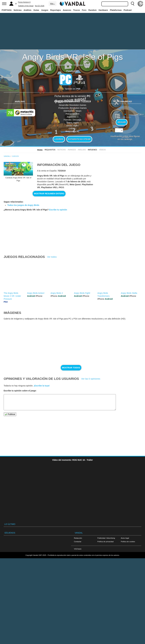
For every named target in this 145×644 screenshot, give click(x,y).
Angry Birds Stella (129, 293)
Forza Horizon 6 (24, 2)
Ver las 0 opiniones (91, 379)
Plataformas (116, 10)
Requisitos (50, 150)
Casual (69, 65)
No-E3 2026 (40, 6)
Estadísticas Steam (79, 139)
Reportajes (56, 10)
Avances (67, 10)
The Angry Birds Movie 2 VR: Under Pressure (12, 296)
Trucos (77, 10)
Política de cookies (128, 542)
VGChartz (78, 549)
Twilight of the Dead (26, 6)
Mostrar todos (71, 368)
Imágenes (92, 150)
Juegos (45, 10)
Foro (84, 10)
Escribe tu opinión (58, 210)
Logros (59, 139)
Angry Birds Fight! (82, 293)
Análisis (28, 10)
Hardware (103, 10)
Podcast (128, 10)
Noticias (18, 10)
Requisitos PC (73, 131)
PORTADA (7, 10)
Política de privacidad (105, 542)
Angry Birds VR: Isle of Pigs (72, 57)
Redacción (78, 538)
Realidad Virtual (82, 65)
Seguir (122, 122)
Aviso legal (125, 538)
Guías (36, 10)
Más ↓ (52, 4)
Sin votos (125, 137)
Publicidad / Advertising (106, 538)
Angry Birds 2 (57, 293)
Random (93, 10)
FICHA (40, 150)
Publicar (10, 414)
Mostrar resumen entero (49, 194)
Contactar (78, 542)
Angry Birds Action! (36, 293)
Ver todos (52, 257)
